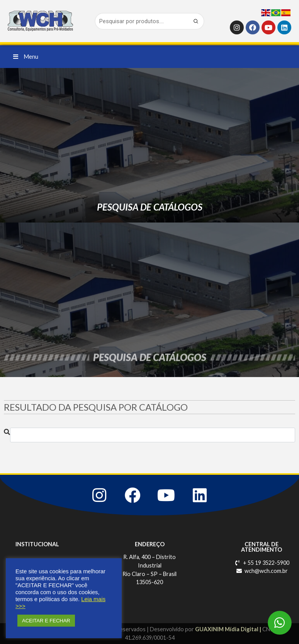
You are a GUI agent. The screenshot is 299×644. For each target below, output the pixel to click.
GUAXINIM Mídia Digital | (229, 629)
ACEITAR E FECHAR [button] (46, 621)
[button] (26, 57)
